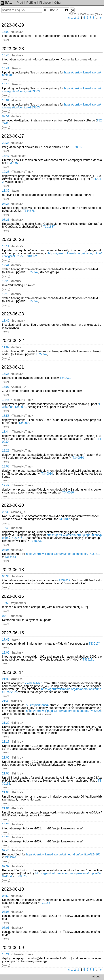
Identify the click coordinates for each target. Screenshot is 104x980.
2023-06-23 (13, 314)
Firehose (45, 3)
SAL (6, 2)
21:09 (6, 758)
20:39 (6, 512)
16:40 (6, 55)
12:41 (6, 265)
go (72, 10)
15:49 (6, 321)
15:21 (6, 954)
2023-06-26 (13, 239)
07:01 (6, 928)
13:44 (6, 432)
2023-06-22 (13, 341)
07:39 (6, 866)
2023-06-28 (13, 49)
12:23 (6, 172)
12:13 (6, 294)
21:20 (6, 723)
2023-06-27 (13, 136)
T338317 (77, 147)
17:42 (6, 640)
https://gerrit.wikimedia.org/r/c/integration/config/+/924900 (63, 854)
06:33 (6, 576)
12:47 (6, 485)
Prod (20, 3)
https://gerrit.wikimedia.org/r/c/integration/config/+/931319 (63, 554)
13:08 (6, 466)
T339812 (64, 519)
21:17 (6, 742)
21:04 (6, 808)
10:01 (6, 100)
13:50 (6, 603)
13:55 (6, 416)
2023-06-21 (13, 367)
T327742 (33, 272)
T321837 (49, 227)
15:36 (6, 374)
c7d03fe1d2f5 (34, 683)
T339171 (88, 660)
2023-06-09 (13, 948)
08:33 (6, 204)
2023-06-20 (13, 505)
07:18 (6, 616)
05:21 (6, 220)
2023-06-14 (13, 672)
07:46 (6, 850)
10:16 (6, 84)
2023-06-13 (13, 889)
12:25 (6, 281)
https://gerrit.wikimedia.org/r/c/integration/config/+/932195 (52, 255)
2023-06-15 (13, 633)
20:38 (6, 143)
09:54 (6, 116)
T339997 (13, 163)
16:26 (6, 824)
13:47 (6, 156)
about (96, 976)
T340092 (31, 256)
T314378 (29, 211)
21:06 (6, 773)
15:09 (6, 32)
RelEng (31, 3)
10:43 (6, 528)
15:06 (6, 653)
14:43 (6, 400)
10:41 (6, 68)
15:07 (6, 387)
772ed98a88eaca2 (37, 705)
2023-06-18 (13, 570)
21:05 (6, 792)
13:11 (6, 246)
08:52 (6, 896)
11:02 (6, 347)
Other (58, 3)
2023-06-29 (13, 25)
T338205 (36, 541)
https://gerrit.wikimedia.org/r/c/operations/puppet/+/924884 (52, 875)
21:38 (6, 701)
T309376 (10, 857)
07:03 (6, 912)
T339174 (94, 644)
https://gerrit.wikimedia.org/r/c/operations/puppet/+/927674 (52, 536)
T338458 (10, 557)
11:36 (6, 191)
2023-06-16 (13, 596)
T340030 (66, 378)
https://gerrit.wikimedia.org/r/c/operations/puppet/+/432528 (52, 690)
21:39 (6, 679)
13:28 (6, 451)
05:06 (6, 550)
